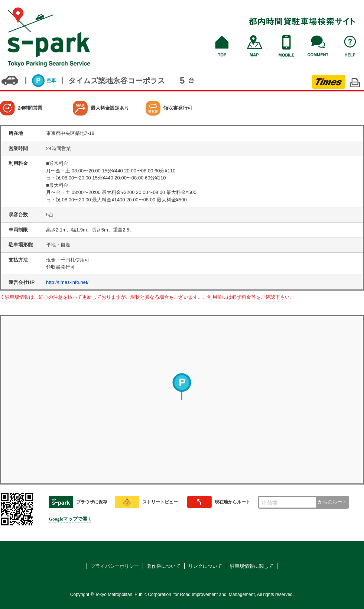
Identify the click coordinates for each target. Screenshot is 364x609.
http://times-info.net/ (67, 282)
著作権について (164, 566)
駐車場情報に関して (252, 566)
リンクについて (205, 566)
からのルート (332, 502)
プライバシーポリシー (115, 566)
